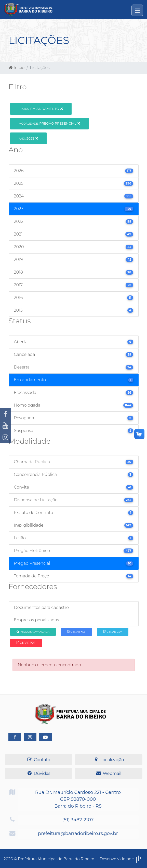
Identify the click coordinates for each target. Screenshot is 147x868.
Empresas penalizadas (37, 620)
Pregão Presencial (49, 123)
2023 (28, 138)
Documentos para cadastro (41, 607)
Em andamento (41, 109)
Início (17, 68)
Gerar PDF (26, 643)
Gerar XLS (76, 632)
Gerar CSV (113, 632)
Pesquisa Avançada (33, 632)
